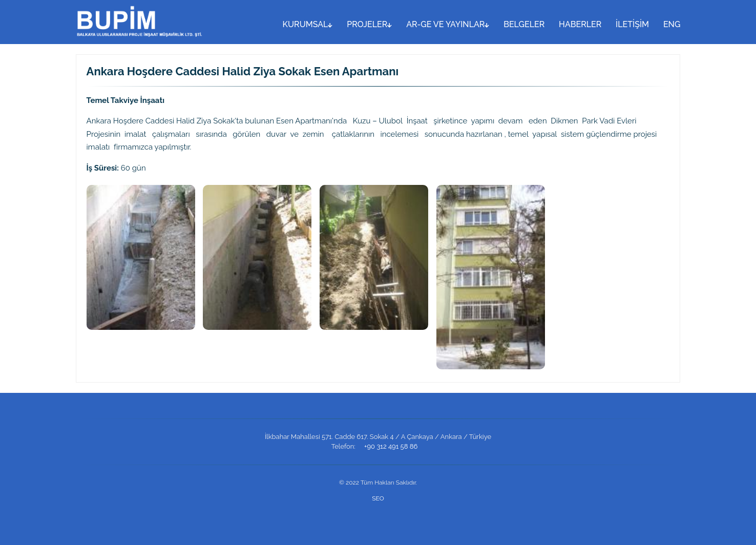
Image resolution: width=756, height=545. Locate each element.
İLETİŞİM (632, 24)
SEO (378, 498)
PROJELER (369, 24)
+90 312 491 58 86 (391, 446)
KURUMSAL (308, 24)
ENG (672, 24)
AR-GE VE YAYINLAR (448, 24)
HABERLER (580, 24)
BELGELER (524, 24)
